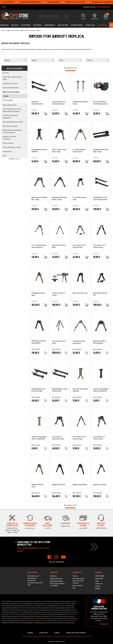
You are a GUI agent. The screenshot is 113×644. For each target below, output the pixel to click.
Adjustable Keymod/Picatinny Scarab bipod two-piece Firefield (39, 103)
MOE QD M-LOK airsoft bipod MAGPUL (39, 342)
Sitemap (30, 633)
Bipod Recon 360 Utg (100, 485)
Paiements (53, 576)
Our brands (102, 25)
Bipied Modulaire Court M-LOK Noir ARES (39, 390)
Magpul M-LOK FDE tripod (37, 486)
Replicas (15, 25)
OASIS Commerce (60, 642)
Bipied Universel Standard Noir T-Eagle (39, 198)
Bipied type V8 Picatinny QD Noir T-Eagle (60, 198)
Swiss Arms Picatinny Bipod (59, 246)
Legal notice (43, 633)
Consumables (50, 25)
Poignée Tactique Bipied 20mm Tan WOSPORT (39, 438)
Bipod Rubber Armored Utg (100, 294)
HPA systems (63, 25)
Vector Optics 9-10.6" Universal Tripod (79, 438)
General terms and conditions (76, 633)
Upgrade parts (77, 25)
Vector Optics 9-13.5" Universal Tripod (79, 246)
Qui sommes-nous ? (34, 576)
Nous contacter (78, 586)
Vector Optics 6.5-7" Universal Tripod (100, 246)
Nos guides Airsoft (79, 579)
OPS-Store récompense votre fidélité (57, 584)
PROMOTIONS (90, 25)
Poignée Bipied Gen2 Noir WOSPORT (39, 151)
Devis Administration (56, 581)
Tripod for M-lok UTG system (59, 294)
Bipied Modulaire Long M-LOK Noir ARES (60, 390)
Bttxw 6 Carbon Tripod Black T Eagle (59, 151)
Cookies (57, 633)
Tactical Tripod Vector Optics (59, 342)
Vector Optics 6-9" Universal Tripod (99, 438)
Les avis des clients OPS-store (35, 584)
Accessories (26, 25)
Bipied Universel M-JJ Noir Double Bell (100, 342)
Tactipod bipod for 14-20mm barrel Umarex (59, 103)
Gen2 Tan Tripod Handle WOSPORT (80, 390)
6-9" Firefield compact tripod (80, 198)
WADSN (98, 589)
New (111, 25)
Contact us (103, 624)
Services (75, 576)
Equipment (37, 25)
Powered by (51, 642)
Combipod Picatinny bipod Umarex (79, 342)
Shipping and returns (56, 579)
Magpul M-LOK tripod (59, 485)
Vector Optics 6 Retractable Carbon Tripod (58, 438)
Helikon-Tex (99, 584)
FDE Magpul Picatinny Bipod (38, 294)
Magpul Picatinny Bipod (80, 485)
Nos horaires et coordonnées (32, 579)
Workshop (4, 25)
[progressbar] (70, 71)
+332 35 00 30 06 (101, 528)
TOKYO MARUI (100, 576)
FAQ (74, 588)
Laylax (97, 581)
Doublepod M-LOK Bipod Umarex (80, 103)
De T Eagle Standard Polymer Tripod (79, 151)
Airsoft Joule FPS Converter (78, 582)
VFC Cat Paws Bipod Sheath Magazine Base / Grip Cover (101, 103)
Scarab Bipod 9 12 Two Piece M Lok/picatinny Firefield (100, 198)
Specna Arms (99, 579)
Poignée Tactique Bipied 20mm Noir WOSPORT (101, 390)
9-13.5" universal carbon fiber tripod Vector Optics (39, 246)
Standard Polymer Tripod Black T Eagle (101, 151)
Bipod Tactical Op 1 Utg (80, 293)
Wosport (98, 586)
